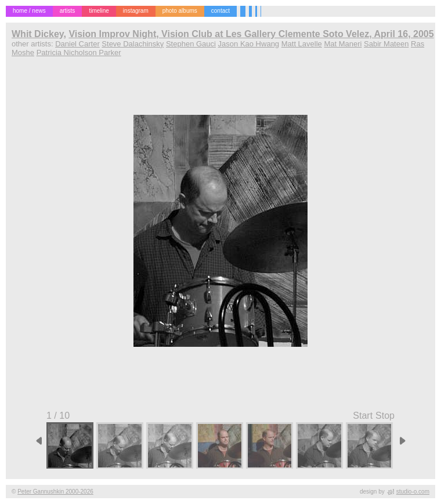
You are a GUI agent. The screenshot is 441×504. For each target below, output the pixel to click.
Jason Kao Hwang (249, 44)
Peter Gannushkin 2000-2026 (55, 492)
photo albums (180, 11)
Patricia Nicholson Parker (79, 52)
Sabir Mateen (386, 44)
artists (68, 11)
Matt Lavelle (302, 44)
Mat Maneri (343, 44)
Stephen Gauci (191, 44)
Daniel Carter (77, 44)
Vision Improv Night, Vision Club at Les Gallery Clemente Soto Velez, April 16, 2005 (251, 34)
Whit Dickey (38, 34)
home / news (29, 11)
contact (220, 11)
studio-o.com (413, 492)
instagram (136, 11)
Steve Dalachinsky (133, 44)
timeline (99, 11)
